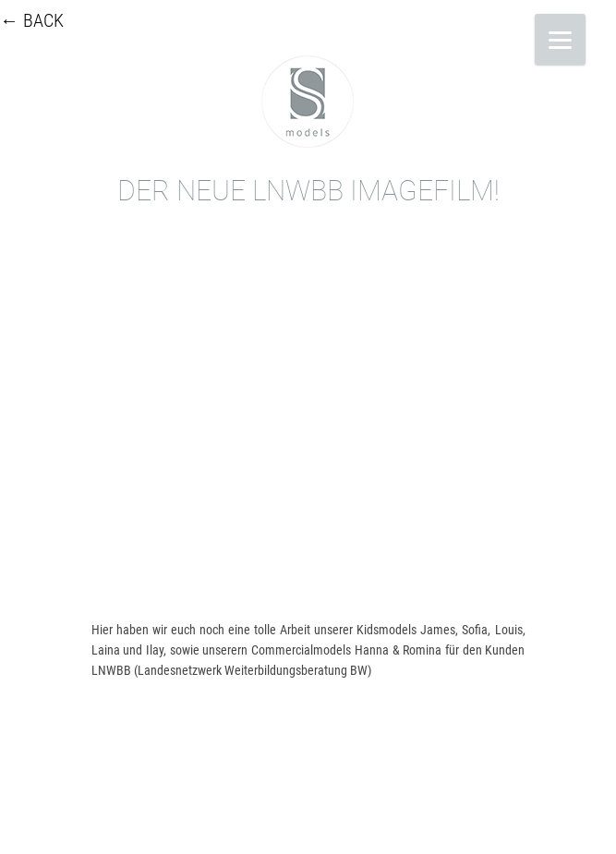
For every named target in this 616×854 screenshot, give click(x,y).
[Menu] (560, 39)
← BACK (32, 20)
